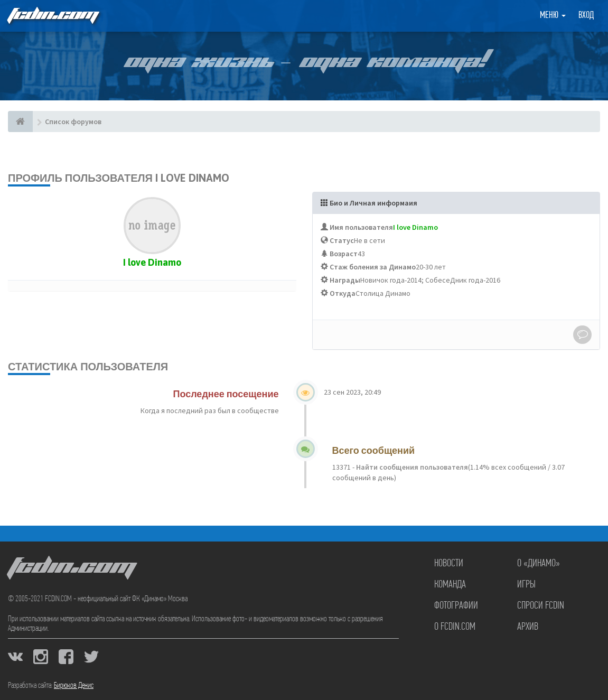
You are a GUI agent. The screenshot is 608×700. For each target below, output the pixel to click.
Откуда (343, 293)
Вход (586, 16)
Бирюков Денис (74, 686)
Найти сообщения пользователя (411, 467)
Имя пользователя (361, 227)
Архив (528, 627)
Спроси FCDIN (541, 606)
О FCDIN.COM (455, 627)
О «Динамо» (539, 564)
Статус (342, 240)
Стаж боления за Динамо (373, 267)
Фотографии (456, 606)
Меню (553, 16)
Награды (345, 280)
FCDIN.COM (52, 16)
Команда (450, 585)
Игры (526, 585)
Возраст (344, 254)
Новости (449, 564)
